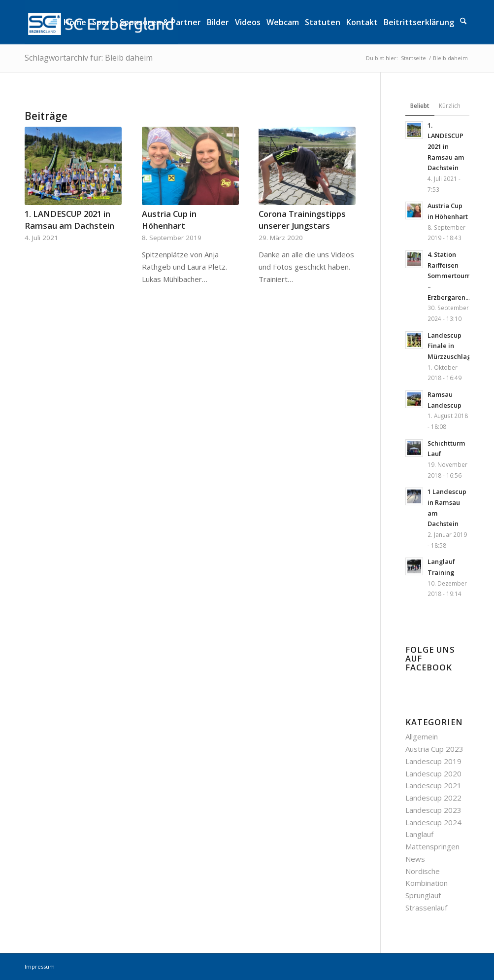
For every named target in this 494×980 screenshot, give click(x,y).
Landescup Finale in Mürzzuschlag (449, 346)
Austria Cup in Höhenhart (169, 219)
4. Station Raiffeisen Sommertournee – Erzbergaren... (453, 276)
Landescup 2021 (433, 785)
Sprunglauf (423, 895)
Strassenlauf (426, 908)
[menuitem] (75, 22)
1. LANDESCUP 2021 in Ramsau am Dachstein (69, 219)
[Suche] (463, 22)
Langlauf (419, 834)
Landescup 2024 (433, 822)
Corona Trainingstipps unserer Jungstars (302, 219)
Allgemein (422, 736)
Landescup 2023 (433, 810)
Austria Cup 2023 (434, 749)
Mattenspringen (432, 846)
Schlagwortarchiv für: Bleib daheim (89, 58)
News (415, 859)
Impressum (40, 966)
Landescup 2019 (433, 761)
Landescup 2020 (433, 773)
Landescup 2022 (433, 798)
